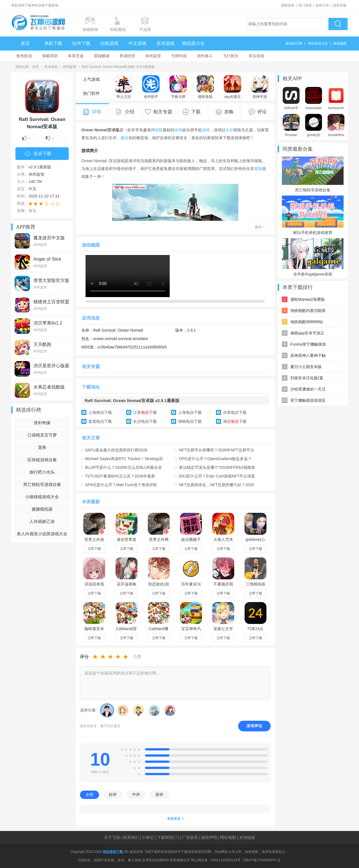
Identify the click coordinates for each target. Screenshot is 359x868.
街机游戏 (109, 43)
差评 (159, 794)
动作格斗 (205, 56)
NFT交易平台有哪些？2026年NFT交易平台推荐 (217, 450)
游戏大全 (322, 5)
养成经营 (127, 56)
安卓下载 (38, 154)
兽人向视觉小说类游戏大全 (42, 534)
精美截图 (340, 43)
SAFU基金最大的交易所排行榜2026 (116, 450)
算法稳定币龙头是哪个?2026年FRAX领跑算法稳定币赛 (217, 467)
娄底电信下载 (100, 421)
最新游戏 (288, 5)
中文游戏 (137, 43)
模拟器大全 (194, 43)
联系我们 (131, 837)
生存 (229, 130)
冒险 (258, 169)
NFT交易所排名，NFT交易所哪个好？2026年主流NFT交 (217, 485)
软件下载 (81, 43)
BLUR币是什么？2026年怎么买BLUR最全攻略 (123, 467)
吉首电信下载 (235, 412)
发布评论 (254, 726)
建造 (125, 138)
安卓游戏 (165, 43)
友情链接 (247, 837)
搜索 (338, 24)
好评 (113, 794)
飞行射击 (231, 56)
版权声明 (209, 837)
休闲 (178, 130)
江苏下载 (145, 412)
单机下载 (53, 43)
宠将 (42, 447)
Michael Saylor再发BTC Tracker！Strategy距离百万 (124, 459)
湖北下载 (235, 421)
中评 (136, 794)
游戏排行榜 (294, 43)
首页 (25, 43)
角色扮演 (24, 56)
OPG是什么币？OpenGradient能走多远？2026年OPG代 (215, 459)
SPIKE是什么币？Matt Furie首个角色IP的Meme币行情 (121, 485)
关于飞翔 (112, 837)
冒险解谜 (102, 56)
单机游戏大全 (318, 43)
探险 (159, 130)
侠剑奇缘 (42, 423)
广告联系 (190, 837)
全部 (89, 794)
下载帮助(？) (168, 837)
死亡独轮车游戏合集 (42, 484)
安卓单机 (51, 67)
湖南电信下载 (190, 421)
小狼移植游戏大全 (42, 497)
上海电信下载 (100, 412)
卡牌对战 (179, 56)
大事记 (148, 837)
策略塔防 (50, 56)
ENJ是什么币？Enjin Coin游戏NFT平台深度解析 (217, 476)
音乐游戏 (256, 56)
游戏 (206, 130)
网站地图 (228, 837)
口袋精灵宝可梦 (42, 435)
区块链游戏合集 (42, 460)
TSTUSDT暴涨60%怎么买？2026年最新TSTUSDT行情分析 (120, 476)
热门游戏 (305, 5)
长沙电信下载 (145, 421)
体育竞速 (76, 56)
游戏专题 (340, 5)
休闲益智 (153, 56)
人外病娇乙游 (42, 521)
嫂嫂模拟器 (42, 509)
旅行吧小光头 (42, 472)
